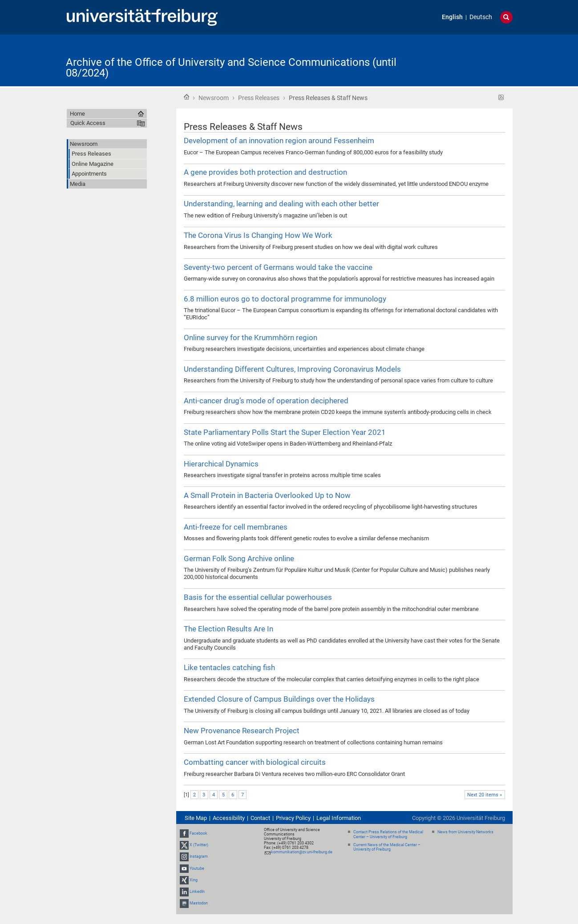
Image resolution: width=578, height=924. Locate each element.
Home (186, 97)
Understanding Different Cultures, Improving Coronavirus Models (292, 369)
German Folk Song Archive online (239, 558)
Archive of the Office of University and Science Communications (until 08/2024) (231, 68)
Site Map (196, 818)
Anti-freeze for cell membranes (236, 527)
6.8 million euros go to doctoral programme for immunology (285, 299)
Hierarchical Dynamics (221, 464)
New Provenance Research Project (242, 731)
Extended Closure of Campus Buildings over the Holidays (279, 699)
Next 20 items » (485, 795)
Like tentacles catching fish (229, 667)
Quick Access (88, 123)
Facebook (198, 833)
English (452, 17)
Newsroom (214, 98)
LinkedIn (197, 892)
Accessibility (229, 818)
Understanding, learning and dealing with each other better (281, 204)
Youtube (197, 868)
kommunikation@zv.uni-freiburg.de (302, 852)
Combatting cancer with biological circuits (255, 762)
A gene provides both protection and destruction (265, 172)
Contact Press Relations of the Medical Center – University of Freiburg (388, 834)
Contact (260, 818)
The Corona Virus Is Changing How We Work (258, 235)
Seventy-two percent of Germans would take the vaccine (278, 267)
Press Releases (259, 98)
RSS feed (501, 98)
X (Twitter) (199, 845)
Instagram (199, 856)
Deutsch (481, 17)
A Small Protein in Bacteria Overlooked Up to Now (267, 495)
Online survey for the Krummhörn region (251, 337)
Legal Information (339, 818)
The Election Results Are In (228, 629)
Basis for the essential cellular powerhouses (258, 597)
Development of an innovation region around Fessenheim (279, 141)
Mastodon (199, 903)
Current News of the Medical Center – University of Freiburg (387, 847)
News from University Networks (465, 832)
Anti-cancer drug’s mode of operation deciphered (266, 401)
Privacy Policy (293, 818)
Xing (194, 880)
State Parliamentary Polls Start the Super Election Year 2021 (285, 432)
